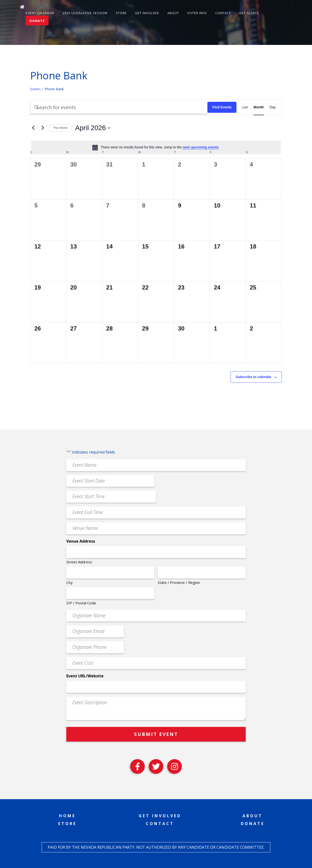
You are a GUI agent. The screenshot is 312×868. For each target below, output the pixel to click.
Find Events (222, 107)
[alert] (156, 147)
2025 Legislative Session (85, 13)
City (69, 582)
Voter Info (197, 13)
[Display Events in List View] (245, 107)
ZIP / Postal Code (81, 603)
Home (67, 816)
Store (121, 13)
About (173, 13)
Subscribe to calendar (253, 377)
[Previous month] (33, 128)
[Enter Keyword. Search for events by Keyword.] (119, 107)
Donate (37, 21)
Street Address (79, 562)
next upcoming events (201, 147)
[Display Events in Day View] (273, 107)
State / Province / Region (179, 582)
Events (35, 89)
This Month (60, 128)
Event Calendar (40, 13)
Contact (223, 13)
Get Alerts (249, 13)
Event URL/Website (85, 676)
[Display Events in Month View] (259, 107)
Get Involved (147, 13)
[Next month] (43, 128)
